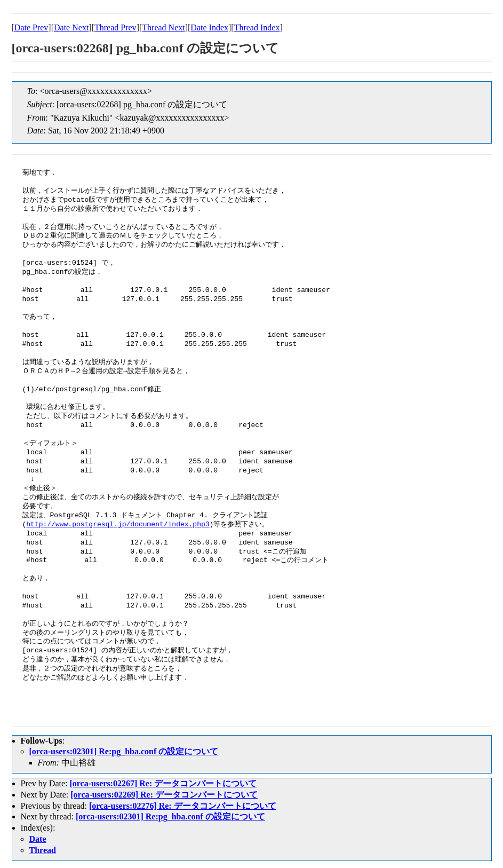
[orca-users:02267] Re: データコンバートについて (163, 783)
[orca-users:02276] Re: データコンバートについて (183, 806)
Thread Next (163, 27)
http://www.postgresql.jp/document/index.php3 (118, 525)
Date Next (71, 27)
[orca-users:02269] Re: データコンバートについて (164, 795)
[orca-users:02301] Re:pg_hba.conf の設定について (124, 751)
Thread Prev (115, 27)
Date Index (209, 27)
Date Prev (31, 27)
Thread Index (257, 27)
